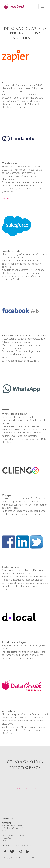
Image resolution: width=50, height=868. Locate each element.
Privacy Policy (31, 858)
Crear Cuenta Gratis (25, 788)
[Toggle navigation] (42, 6)
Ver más (6, 198)
